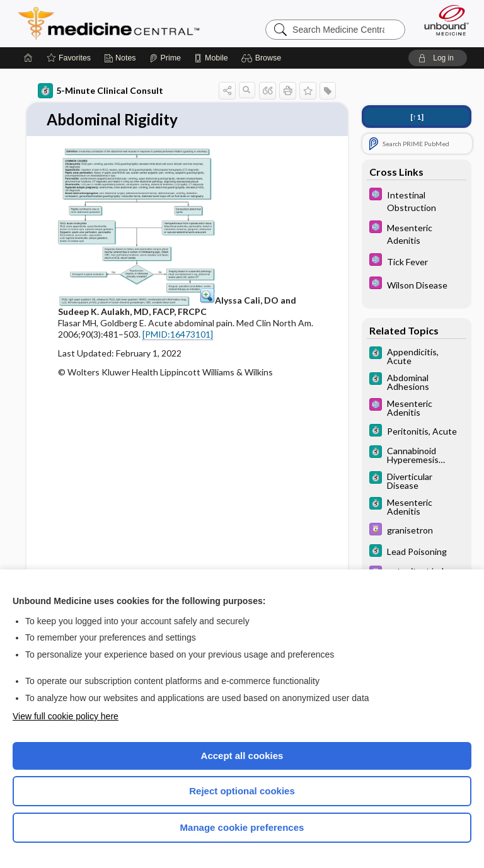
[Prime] (165, 58)
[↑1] (417, 117)
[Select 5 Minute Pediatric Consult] (417, 200)
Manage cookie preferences (242, 827)
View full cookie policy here (66, 716)
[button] (263, 58)
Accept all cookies (242, 756)
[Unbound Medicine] (442, 20)
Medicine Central (116, 23)
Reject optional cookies (242, 791)
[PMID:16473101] (178, 335)
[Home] (28, 58)
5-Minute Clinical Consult (101, 91)
